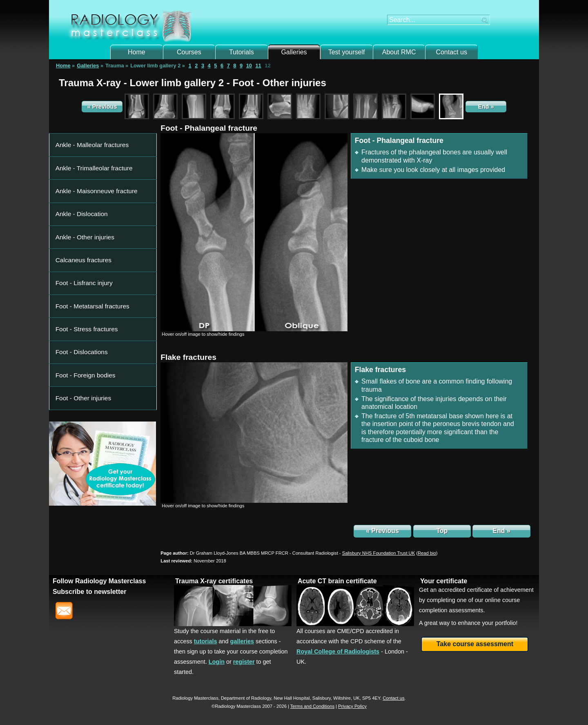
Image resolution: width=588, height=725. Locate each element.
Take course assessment (475, 644)
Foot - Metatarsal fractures (87, 223)
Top (442, 531)
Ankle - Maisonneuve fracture (90, 164)
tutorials (206, 641)
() (427, 553)
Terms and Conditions (312, 706)
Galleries (294, 52)
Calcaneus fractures (80, 199)
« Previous (102, 107)
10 (249, 66)
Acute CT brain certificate (337, 581)
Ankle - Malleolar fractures (87, 139)
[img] (254, 232)
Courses (189, 52)
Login (217, 662)
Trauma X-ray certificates (214, 581)
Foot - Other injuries (79, 271)
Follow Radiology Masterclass (99, 581)
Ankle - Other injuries (81, 187)
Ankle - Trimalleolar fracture (88, 151)
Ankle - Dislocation (78, 175)
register (244, 662)
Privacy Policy (352, 706)
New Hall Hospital (292, 698)
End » (486, 107)
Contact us (451, 52)
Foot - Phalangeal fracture (209, 128)
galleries (242, 641)
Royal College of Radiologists (338, 651)
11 (258, 66)
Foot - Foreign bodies (81, 259)
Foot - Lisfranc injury (80, 211)
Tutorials (242, 52)
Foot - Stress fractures (82, 235)
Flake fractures (188, 357)
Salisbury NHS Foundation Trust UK (379, 553)
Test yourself (347, 52)
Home (137, 52)
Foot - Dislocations (78, 247)
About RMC (399, 52)
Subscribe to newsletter (90, 592)
